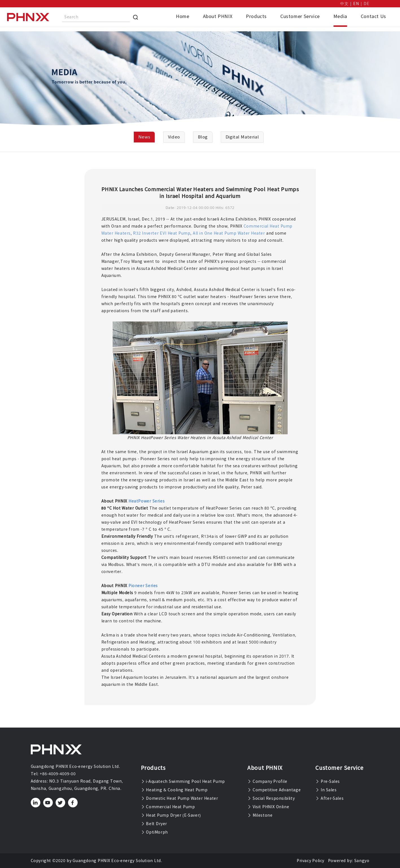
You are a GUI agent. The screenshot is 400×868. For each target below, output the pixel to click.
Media (340, 16)
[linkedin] (35, 803)
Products (256, 16)
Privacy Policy (311, 861)
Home (182, 16)
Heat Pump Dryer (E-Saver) (171, 815)
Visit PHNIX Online (268, 807)
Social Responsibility (271, 798)
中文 (344, 4)
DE (366, 4)
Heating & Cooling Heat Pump (174, 790)
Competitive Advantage (274, 790)
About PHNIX (218, 16)
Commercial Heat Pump (168, 807)
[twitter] (60, 803)
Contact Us (373, 16)
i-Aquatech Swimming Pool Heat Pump (183, 781)
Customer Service (300, 16)
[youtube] (48, 803)
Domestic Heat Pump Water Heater (180, 798)
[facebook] (73, 803)
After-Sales (329, 798)
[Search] (135, 17)
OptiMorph (154, 832)
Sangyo (362, 861)
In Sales (326, 790)
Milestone (260, 815)
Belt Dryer (154, 824)
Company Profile (267, 781)
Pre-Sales (328, 781)
